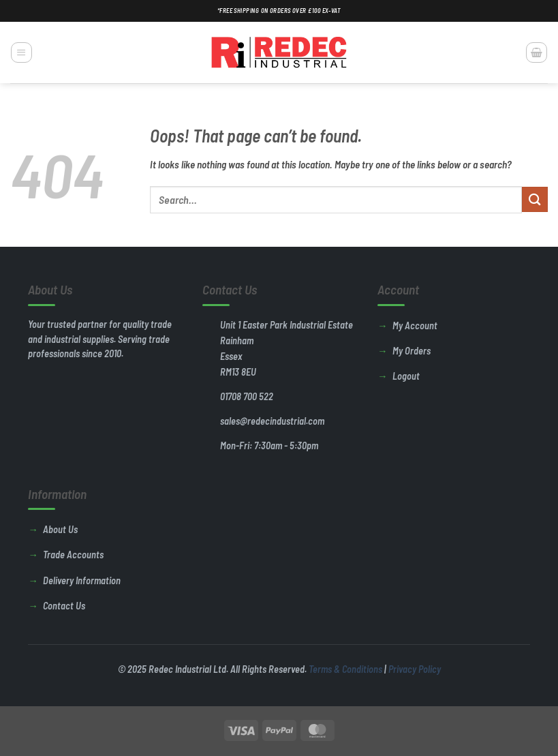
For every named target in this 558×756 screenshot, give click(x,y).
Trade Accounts (73, 555)
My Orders (412, 351)
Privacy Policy (415, 669)
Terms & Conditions (345, 669)
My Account (415, 326)
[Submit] (535, 199)
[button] (21, 52)
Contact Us (64, 606)
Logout (406, 376)
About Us (60, 529)
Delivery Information (82, 580)
